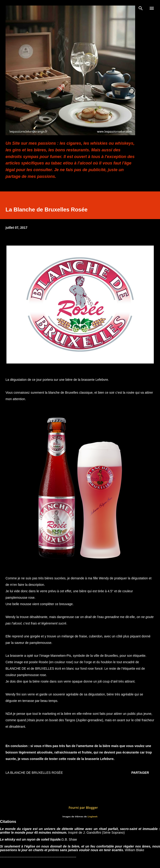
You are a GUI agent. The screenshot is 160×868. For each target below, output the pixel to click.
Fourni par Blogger (80, 808)
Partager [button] (140, 773)
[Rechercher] (141, 8)
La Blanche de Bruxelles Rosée (34, 773)
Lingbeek (93, 817)
